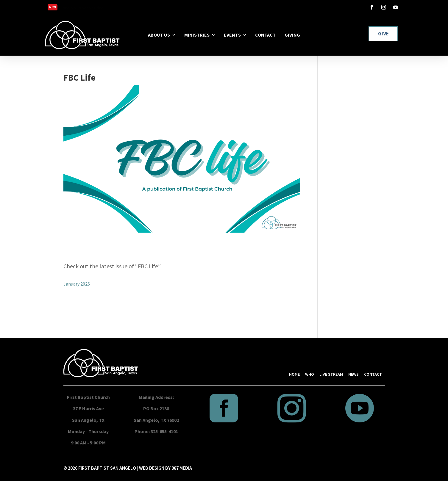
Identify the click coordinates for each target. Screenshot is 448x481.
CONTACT (265, 35)
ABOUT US (159, 35)
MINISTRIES (197, 35)
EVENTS (232, 35)
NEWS (353, 374)
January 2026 (77, 284)
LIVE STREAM (331, 374)
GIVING (292, 35)
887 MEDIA (182, 468)
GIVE (383, 34)
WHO (310, 374)
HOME (294, 374)
